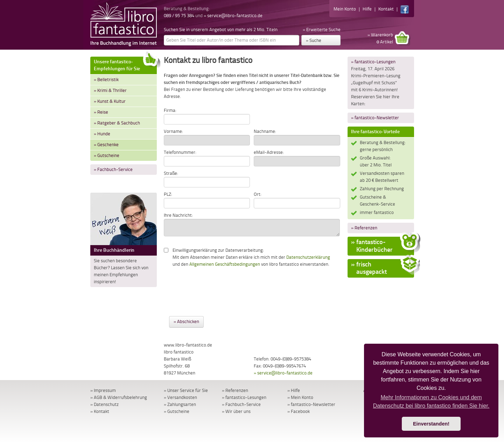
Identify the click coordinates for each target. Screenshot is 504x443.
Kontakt (386, 9)
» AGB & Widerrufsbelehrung (119, 397)
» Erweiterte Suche (322, 30)
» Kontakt (100, 411)
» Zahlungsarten (180, 404)
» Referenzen (364, 228)
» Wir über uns (236, 411)
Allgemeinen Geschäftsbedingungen (225, 264)
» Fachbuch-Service (113, 169)
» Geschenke (106, 145)
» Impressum (103, 390)
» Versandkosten (180, 397)
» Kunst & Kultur (110, 101)
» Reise (101, 112)
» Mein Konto (300, 397)
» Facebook (299, 411)
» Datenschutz (104, 404)
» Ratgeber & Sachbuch (117, 123)
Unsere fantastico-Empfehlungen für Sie (125, 64)
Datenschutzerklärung (308, 257)
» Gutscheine (107, 155)
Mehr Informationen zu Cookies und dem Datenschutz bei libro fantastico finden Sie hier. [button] (431, 402)
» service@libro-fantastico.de (233, 16)
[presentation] (217, 288)
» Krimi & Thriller (110, 90)
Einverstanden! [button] (431, 424)
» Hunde (102, 134)
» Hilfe (294, 390)
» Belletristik (106, 80)
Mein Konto (345, 9)
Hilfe (367, 9)
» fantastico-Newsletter (375, 118)
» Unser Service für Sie (186, 390)
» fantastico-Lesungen (373, 62)
